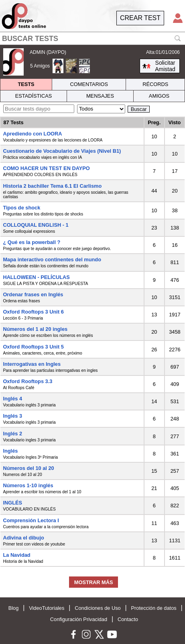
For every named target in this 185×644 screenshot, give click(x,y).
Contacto (128, 619)
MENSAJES (100, 96)
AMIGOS (159, 96)
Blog (14, 608)
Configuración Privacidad (79, 619)
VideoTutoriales (47, 608)
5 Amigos (40, 66)
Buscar (139, 109)
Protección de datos (154, 608)
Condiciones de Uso (98, 608)
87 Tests (13, 122)
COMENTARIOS (89, 84)
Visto (174, 122)
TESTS (26, 84)
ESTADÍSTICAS (34, 96)
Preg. (154, 122)
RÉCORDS (155, 84)
